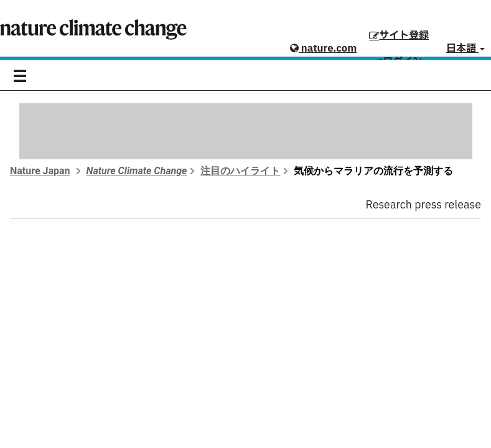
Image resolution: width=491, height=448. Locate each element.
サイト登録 (399, 35)
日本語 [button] (465, 49)
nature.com (323, 49)
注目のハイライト (240, 171)
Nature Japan (40, 171)
